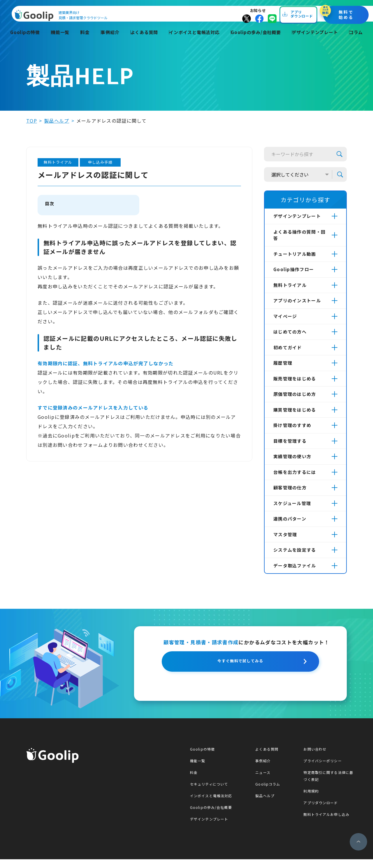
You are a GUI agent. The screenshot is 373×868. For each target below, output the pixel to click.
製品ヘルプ (57, 121)
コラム (357, 40)
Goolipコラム (269, 793)
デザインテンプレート (316, 40)
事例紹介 (109, 40)
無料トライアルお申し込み (328, 823)
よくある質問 (143, 40)
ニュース (263, 781)
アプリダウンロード (322, 811)
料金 (85, 40)
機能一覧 (62, 40)
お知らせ (272, 13)
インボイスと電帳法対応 (194, 40)
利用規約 (312, 800)
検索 (339, 154)
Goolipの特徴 (27, 40)
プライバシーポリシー (324, 769)
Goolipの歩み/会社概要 (256, 40)
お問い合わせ (316, 758)
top (32, 121)
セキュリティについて (209, 793)
